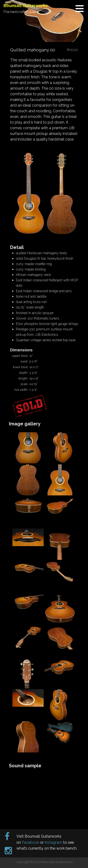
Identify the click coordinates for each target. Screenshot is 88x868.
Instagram (53, 842)
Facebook (31, 842)
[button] (81, 8)
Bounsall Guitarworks (26, 6)
